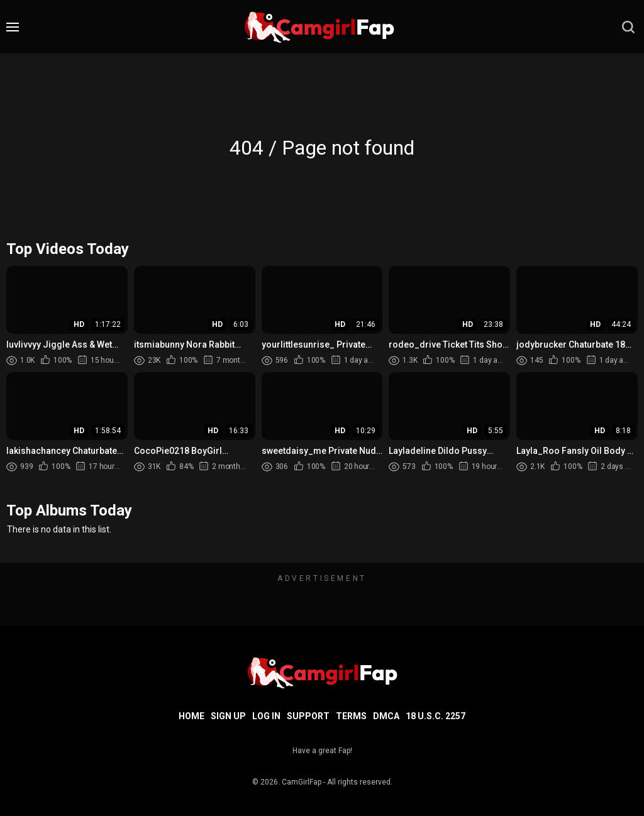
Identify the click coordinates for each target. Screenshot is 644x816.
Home (192, 716)
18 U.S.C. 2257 (436, 716)
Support (308, 716)
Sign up (228, 716)
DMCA (386, 716)
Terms (351, 716)
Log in (266, 716)
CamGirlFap (302, 782)
